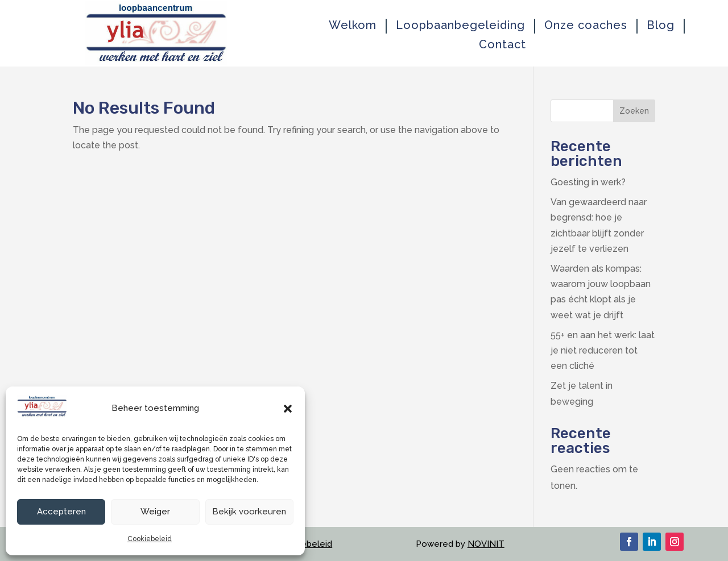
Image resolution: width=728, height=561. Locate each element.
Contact (502, 45)
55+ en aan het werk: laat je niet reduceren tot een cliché (603, 350)
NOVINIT (486, 544)
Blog (661, 25)
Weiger (155, 512)
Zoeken (634, 111)
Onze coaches (586, 25)
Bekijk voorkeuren (249, 512)
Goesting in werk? (588, 182)
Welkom (353, 25)
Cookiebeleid (150, 539)
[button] (288, 409)
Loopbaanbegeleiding (460, 25)
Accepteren (61, 512)
